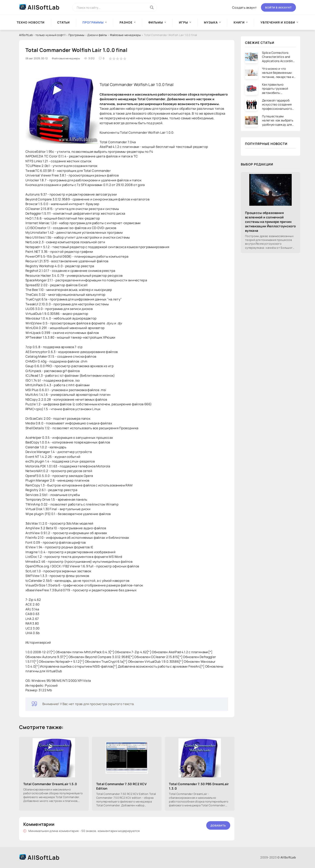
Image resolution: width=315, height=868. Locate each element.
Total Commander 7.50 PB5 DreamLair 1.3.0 (199, 786)
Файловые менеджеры (125, 35)
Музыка (211, 22)
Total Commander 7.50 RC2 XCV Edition (121, 786)
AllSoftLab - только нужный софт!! (42, 35)
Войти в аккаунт (278, 8)
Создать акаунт (244, 8)
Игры (183, 22)
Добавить (218, 826)
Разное (126, 22)
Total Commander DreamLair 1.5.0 (50, 784)
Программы (77, 35)
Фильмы (156, 22)
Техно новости (31, 22)
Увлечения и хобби (278, 22)
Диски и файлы (97, 35)
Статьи (63, 22)
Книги (239, 22)
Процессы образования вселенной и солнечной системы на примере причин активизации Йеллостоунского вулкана (270, 222)
